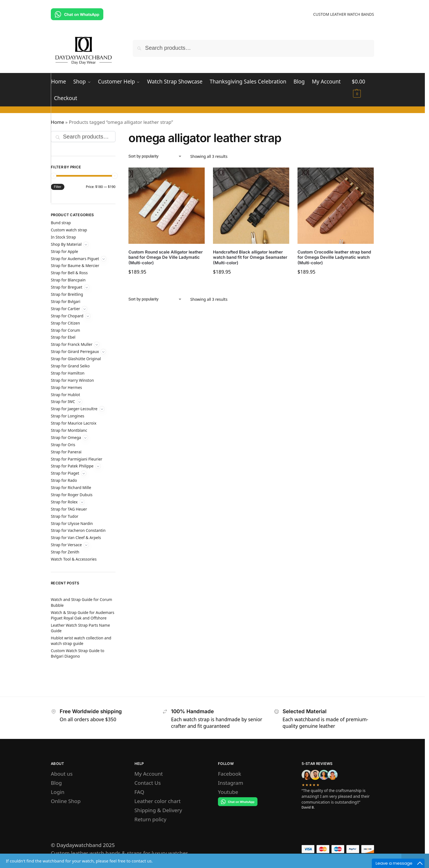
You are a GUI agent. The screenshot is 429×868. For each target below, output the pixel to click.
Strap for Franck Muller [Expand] (72, 344)
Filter (58, 187)
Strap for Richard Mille (71, 487)
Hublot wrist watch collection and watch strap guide (81, 641)
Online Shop (66, 801)
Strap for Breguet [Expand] (67, 287)
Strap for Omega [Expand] (66, 437)
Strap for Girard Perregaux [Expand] (75, 351)
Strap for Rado (64, 480)
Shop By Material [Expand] (66, 244)
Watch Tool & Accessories (74, 559)
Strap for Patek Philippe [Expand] (72, 466)
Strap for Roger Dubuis (72, 495)
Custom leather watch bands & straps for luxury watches (119, 853)
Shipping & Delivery (158, 810)
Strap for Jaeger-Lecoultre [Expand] (74, 409)
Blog (56, 783)
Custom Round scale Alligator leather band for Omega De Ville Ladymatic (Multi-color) (166, 257)
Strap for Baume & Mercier (75, 266)
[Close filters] (117, 131)
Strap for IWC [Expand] (63, 402)
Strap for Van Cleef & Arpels (76, 538)
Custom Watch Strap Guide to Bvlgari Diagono (78, 653)
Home (57, 122)
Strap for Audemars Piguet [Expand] (75, 259)
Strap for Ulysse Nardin (72, 523)
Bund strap (61, 223)
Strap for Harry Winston (72, 380)
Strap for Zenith (65, 552)
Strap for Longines (68, 416)
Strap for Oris (63, 445)
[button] (363, 85)
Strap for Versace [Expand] (66, 545)
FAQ (140, 792)
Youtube (228, 792)
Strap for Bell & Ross (69, 273)
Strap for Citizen (65, 323)
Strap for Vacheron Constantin (78, 530)
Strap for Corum (65, 330)
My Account (149, 774)
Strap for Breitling (67, 294)
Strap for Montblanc (69, 430)
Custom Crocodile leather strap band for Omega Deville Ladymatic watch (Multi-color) (334, 257)
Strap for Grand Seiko (70, 366)
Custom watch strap (69, 230)
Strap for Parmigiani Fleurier (77, 459)
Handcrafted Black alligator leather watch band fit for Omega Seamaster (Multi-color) (250, 257)
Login (58, 792)
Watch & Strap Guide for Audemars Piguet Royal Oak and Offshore (83, 615)
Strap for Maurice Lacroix (74, 423)
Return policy (151, 819)
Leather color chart (158, 801)
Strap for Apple (65, 251)
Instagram (231, 783)
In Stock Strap (63, 237)
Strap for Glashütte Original (76, 359)
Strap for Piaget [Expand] (65, 473)
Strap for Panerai (66, 452)
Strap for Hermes (66, 387)
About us (62, 774)
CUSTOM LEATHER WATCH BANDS (344, 14)
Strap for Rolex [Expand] (64, 502)
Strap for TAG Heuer (69, 509)
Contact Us (148, 783)
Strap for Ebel (63, 337)
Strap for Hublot (65, 395)
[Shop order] (155, 156)
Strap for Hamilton (68, 373)
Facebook (230, 774)
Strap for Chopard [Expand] (67, 316)
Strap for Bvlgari (66, 301)
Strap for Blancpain (68, 280)
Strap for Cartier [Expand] (65, 309)
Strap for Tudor (65, 516)
